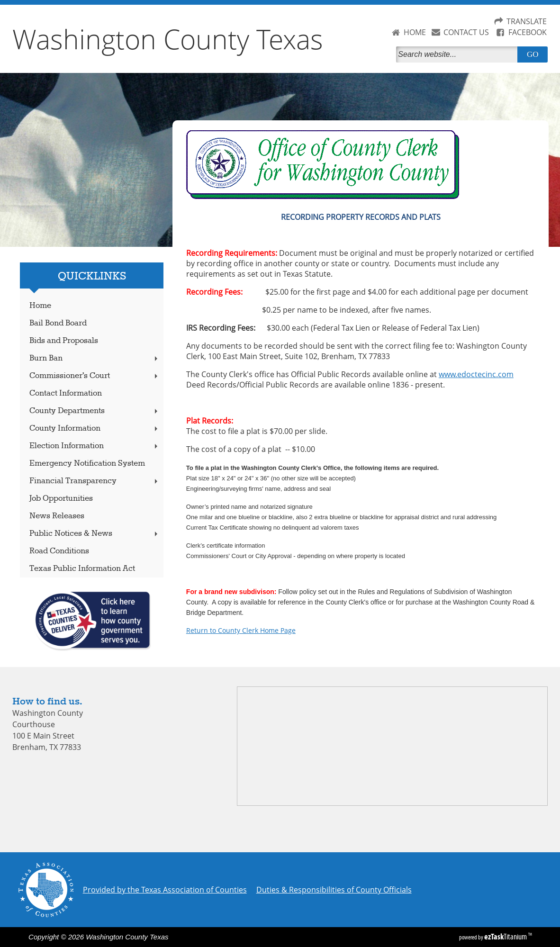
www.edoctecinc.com (476, 374)
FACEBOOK (528, 32)
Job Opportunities (61, 499)
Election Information (95, 446)
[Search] (459, 54)
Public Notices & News (95, 534)
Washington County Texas (168, 39)
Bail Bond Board (58, 323)
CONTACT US (466, 32)
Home (40, 306)
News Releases (57, 516)
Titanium (506, 937)
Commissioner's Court (95, 376)
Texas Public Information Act (82, 569)
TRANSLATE (527, 21)
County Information (95, 428)
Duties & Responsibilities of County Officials (334, 890)
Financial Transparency (95, 481)
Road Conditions (59, 551)
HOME (415, 32)
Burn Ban (95, 358)
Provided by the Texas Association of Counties (165, 890)
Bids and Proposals (64, 341)
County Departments (95, 411)
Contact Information (66, 393)
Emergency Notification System (87, 464)
